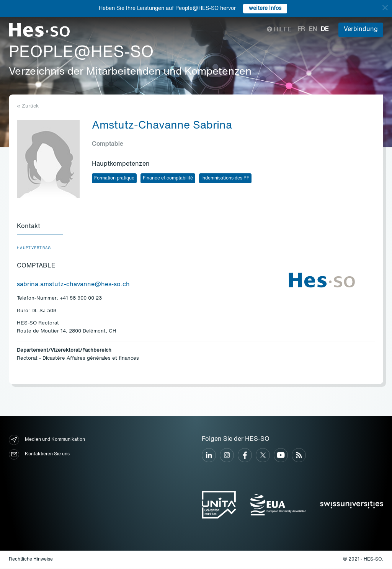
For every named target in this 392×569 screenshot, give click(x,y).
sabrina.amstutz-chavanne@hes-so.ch (73, 285)
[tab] (40, 227)
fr (301, 29)
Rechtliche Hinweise (31, 560)
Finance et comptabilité (168, 178)
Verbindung (361, 29)
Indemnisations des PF (225, 178)
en (313, 29)
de (325, 29)
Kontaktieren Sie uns (39, 455)
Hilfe (279, 30)
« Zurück (28, 106)
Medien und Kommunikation (47, 440)
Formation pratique (114, 178)
